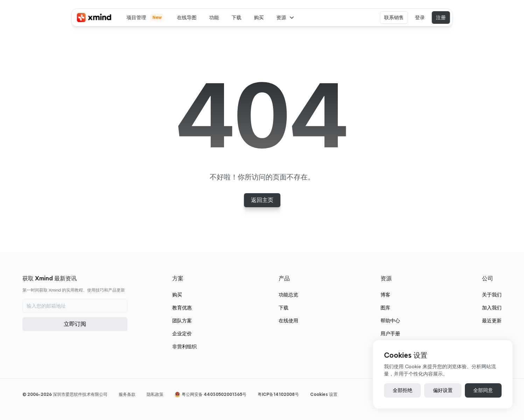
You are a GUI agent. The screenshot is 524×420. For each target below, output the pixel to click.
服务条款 (127, 394)
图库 (385, 308)
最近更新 (492, 321)
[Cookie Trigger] (324, 394)
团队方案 (182, 321)
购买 (177, 295)
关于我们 (492, 295)
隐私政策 (155, 394)
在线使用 (288, 321)
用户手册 (390, 334)
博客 (385, 295)
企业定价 (182, 334)
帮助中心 (390, 321)
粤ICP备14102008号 (278, 394)
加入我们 (492, 308)
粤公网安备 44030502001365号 (214, 394)
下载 (284, 308)
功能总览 (288, 295)
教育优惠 (182, 308)
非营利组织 (184, 346)
